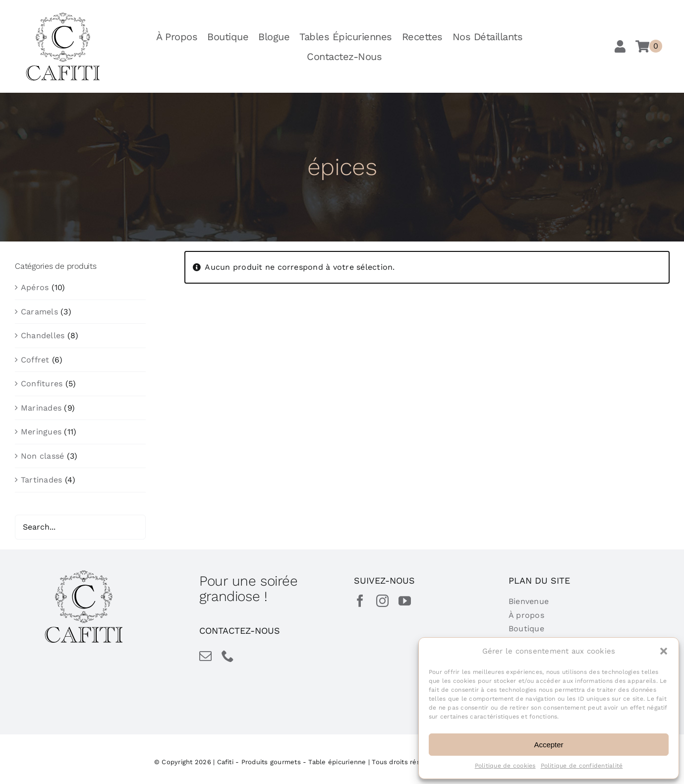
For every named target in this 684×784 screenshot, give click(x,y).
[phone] (228, 656)
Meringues (41, 432)
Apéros (35, 287)
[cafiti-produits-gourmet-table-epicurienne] (63, 16)
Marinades (41, 408)
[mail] (205, 656)
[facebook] (360, 601)
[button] (664, 651)
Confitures (42, 384)
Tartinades (41, 480)
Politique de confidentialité (582, 766)
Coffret (35, 360)
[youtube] (405, 601)
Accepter (548, 745)
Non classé (42, 456)
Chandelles (43, 335)
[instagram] (382, 601)
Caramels (39, 312)
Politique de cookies (505, 766)
